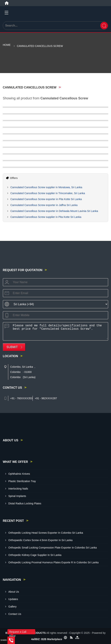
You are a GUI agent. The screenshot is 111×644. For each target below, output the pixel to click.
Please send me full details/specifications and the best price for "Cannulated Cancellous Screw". (59, 331)
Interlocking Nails (18, 489)
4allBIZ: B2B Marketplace (47, 639)
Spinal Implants (17, 496)
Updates (13, 599)
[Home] (7, 3)
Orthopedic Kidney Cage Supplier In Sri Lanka (35, 555)
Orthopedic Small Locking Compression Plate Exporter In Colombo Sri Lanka (53, 548)
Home (7, 45)
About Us (14, 592)
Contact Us (15, 614)
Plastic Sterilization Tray (22, 481)
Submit (12, 347)
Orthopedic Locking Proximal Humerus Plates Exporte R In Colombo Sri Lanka (53, 562)
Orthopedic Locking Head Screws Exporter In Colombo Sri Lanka (46, 533)
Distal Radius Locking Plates (25, 503)
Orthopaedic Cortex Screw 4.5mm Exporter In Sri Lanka (40, 540)
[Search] (104, 26)
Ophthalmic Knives (19, 474)
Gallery (12, 607)
